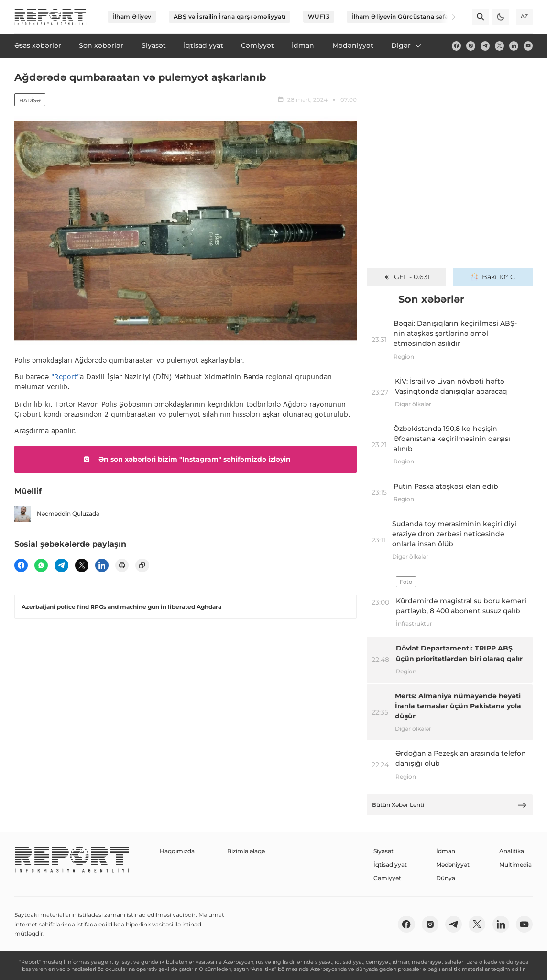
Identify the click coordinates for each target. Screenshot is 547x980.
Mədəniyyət (453, 864)
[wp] (41, 565)
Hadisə (30, 100)
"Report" (66, 377)
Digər (407, 45)
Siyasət (383, 851)
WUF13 (319, 17)
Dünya (446, 878)
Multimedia (515, 864)
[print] (122, 565)
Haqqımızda (177, 851)
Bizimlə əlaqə (246, 851)
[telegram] (485, 46)
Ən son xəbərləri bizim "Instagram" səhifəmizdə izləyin (185, 459)
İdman (446, 851)
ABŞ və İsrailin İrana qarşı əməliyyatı (230, 17)
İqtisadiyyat (390, 864)
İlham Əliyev (132, 17)
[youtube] (528, 46)
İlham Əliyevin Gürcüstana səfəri (402, 17)
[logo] (50, 17)
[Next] (448, 17)
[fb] (456, 46)
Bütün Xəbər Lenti (449, 805)
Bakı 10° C (493, 277)
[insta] (471, 46)
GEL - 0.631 (407, 277)
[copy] (142, 565)
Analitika (512, 851)
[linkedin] (514, 46)
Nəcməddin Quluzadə (57, 514)
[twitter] (499, 46)
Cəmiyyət (387, 878)
